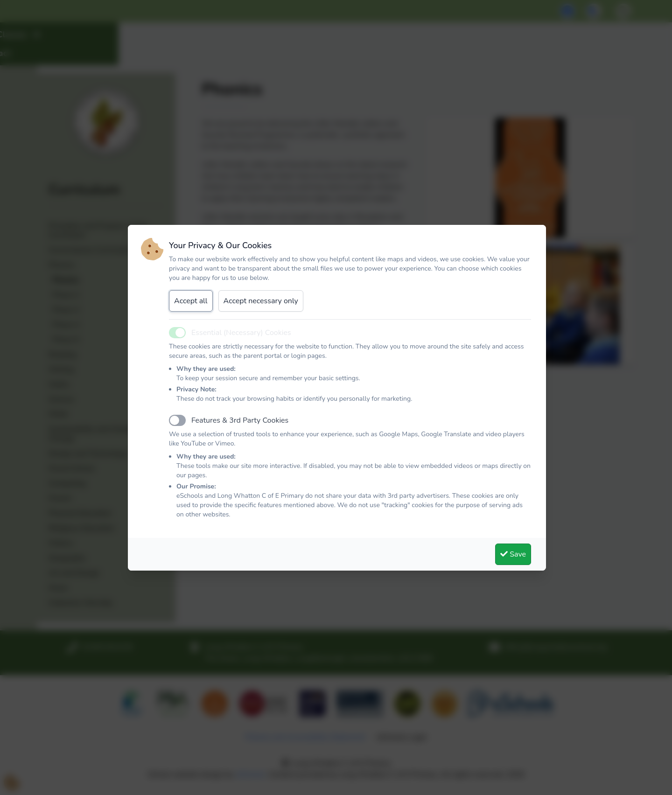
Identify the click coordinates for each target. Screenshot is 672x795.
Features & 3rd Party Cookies (240, 420)
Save (513, 554)
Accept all (191, 301)
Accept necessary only (261, 301)
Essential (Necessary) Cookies (241, 333)
